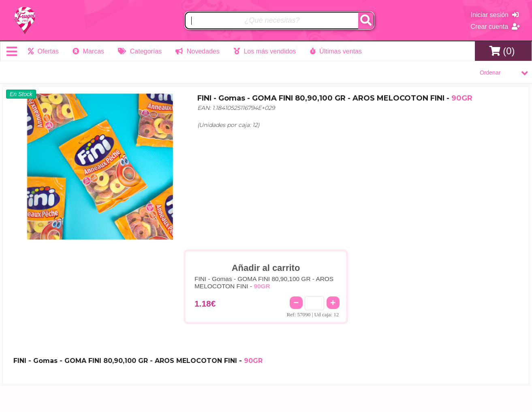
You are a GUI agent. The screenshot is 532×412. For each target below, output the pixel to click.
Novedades (197, 51)
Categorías (139, 51)
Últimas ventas (334, 51)
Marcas (88, 51)
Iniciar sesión (495, 15)
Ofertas (43, 51)
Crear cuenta (495, 27)
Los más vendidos (263, 51)
